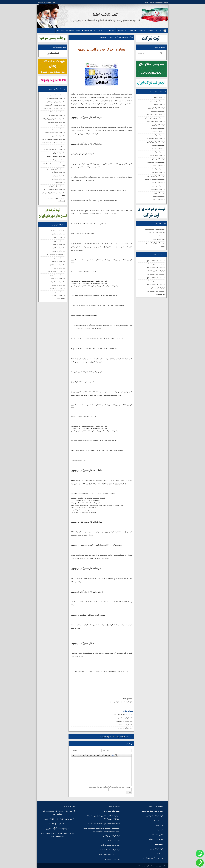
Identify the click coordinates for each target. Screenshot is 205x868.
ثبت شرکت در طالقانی (59, 234)
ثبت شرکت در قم (159, 98)
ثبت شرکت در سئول (59, 237)
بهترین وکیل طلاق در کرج (111, 811)
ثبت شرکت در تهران (158, 132)
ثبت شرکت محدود (154, 30)
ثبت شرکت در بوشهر (158, 186)
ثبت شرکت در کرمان (158, 172)
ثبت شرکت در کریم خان (58, 295)
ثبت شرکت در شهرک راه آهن (56, 271)
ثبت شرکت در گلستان (158, 149)
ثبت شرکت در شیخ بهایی (58, 275)
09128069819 (55, 824)
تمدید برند (159, 844)
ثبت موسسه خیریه (60, 146)
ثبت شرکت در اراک (159, 104)
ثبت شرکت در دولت (59, 292)
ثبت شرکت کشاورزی (59, 153)
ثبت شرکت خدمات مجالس (58, 95)
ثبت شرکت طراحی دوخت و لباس (108, 855)
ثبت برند (102, 30)
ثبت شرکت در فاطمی (59, 248)
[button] (73, 755)
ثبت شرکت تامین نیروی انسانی (56, 169)
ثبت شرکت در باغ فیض (58, 278)
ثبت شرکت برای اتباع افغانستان (155, 243)
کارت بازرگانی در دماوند (126, 725)
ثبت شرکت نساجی (60, 126)
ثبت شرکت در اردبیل (158, 135)
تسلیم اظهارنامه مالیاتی (158, 236)
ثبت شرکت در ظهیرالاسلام (57, 289)
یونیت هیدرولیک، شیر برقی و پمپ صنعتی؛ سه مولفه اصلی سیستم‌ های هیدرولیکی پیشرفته (102, 830)
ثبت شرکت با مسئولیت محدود (152, 811)
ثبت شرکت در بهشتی (59, 251)
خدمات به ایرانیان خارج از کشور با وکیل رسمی (104, 823)
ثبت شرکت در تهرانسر (59, 261)
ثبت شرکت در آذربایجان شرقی (155, 115)
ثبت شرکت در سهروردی (58, 231)
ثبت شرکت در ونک (60, 268)
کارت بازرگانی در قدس (126, 728)
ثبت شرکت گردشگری (59, 172)
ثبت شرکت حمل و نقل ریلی (57, 186)
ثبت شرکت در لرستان (158, 183)
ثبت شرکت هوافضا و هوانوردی (56, 98)
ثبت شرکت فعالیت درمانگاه (57, 112)
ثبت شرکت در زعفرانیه (58, 285)
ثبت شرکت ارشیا (147, 866)
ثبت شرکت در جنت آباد (58, 282)
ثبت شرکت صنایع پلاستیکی (57, 160)
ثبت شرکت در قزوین (158, 125)
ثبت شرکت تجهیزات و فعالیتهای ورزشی (54, 139)
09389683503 (57, 836)
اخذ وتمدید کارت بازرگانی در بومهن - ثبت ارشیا (116, 37)
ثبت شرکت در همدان (158, 159)
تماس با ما (60, 30)
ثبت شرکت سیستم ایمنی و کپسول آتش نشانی (53, 194)
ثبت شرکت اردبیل (156, 849)
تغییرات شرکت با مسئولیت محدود (155, 229)
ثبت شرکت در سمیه (59, 244)
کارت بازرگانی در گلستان (125, 718)
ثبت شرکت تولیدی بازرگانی (110, 845)
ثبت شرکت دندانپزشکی (111, 859)
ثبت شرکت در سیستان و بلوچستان (154, 179)
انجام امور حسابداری (159, 239)
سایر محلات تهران (160, 294)
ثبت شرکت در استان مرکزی (156, 108)
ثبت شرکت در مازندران (158, 111)
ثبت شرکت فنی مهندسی (111, 836)
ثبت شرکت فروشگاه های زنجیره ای (55, 132)
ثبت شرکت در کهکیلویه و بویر (156, 176)
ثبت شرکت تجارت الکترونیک (110, 850)
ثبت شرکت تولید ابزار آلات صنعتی (55, 105)
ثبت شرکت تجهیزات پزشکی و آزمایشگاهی (56, 200)
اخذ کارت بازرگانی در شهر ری (124, 714)
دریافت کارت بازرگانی (155, 839)
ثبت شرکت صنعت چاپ (58, 136)
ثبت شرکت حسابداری (59, 179)
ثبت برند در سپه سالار (158, 288)
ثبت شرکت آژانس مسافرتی (153, 858)
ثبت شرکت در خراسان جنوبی (156, 138)
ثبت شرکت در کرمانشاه (158, 169)
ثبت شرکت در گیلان (159, 166)
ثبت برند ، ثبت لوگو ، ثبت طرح (156, 260)
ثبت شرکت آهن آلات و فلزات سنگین (54, 109)
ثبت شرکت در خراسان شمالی (156, 162)
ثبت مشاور (53, 53)
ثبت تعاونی (111, 30)
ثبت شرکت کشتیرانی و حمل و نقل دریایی (53, 143)
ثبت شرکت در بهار (60, 241)
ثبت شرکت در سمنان (158, 196)
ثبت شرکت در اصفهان (158, 128)
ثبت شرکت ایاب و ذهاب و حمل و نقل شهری (54, 164)
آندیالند (160, 854)
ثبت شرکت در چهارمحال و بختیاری (155, 118)
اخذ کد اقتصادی (89, 30)
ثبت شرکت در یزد (159, 193)
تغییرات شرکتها (157, 835)
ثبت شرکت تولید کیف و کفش (57, 115)
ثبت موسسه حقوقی (59, 182)
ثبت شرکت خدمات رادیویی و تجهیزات (54, 119)
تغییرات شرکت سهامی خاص (156, 233)
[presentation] (73, 755)
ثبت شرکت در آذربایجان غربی (156, 142)
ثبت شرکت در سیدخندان (58, 265)
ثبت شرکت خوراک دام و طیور (57, 122)
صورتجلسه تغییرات (73, 30)
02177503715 (48, 819)
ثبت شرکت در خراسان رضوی (156, 121)
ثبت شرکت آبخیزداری (59, 176)
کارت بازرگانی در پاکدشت (125, 721)
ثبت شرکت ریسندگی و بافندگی (56, 156)
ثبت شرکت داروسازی (59, 129)
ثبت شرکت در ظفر (60, 258)
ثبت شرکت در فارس (158, 145)
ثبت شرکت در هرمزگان (158, 189)
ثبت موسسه (122, 30)
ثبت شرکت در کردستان (157, 155)
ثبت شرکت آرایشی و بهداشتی (56, 102)
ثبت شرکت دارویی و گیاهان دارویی (55, 149)
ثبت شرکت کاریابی (113, 840)
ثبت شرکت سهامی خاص (137, 30)
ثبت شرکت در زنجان (158, 200)
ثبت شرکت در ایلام (159, 152)
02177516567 (63, 819)
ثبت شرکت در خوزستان (157, 101)
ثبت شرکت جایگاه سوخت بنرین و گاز (54, 189)
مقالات (163, 246)
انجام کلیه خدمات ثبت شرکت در (56, 254)
